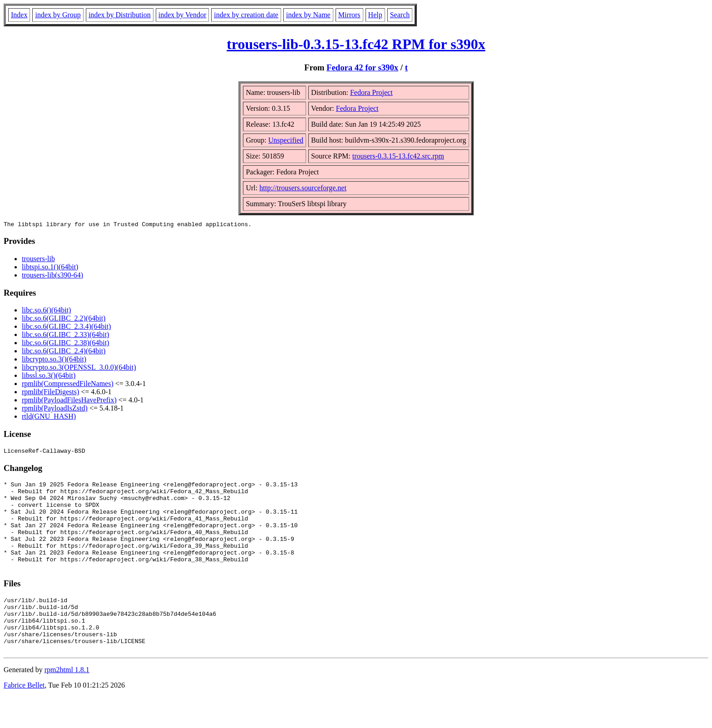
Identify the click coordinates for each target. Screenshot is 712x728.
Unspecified (286, 140)
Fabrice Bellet (24, 716)
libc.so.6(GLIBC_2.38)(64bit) (65, 344)
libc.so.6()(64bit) (46, 311)
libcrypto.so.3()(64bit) (54, 360)
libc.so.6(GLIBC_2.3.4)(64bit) (66, 328)
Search (400, 15)
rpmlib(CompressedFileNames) (68, 385)
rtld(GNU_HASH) (49, 418)
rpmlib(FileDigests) (50, 393)
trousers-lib (38, 260)
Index (19, 15)
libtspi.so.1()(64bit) (50, 268)
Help (375, 15)
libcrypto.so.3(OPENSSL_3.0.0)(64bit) (79, 369)
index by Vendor (182, 15)
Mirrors (349, 15)
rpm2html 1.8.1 (67, 701)
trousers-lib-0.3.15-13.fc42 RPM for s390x (356, 44)
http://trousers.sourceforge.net (303, 188)
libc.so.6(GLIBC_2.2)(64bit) (64, 319)
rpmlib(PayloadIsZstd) (55, 409)
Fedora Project (371, 92)
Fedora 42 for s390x (362, 67)
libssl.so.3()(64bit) (49, 377)
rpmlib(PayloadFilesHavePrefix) (69, 401)
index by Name (308, 15)
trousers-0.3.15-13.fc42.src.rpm (398, 156)
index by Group (58, 15)
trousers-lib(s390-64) (52, 276)
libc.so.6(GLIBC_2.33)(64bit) (65, 336)
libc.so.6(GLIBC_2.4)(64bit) (64, 352)
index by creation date (246, 15)
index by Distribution (120, 15)
